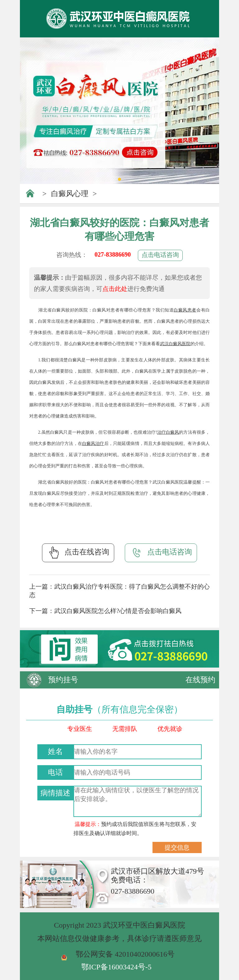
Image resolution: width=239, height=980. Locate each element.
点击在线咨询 (78, 553)
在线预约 (200, 680)
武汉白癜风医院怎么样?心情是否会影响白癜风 (118, 611)
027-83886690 (113, 254)
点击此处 (115, 289)
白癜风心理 (70, 194)
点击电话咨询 (160, 255)
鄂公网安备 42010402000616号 (125, 954)
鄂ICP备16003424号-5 (116, 967)
